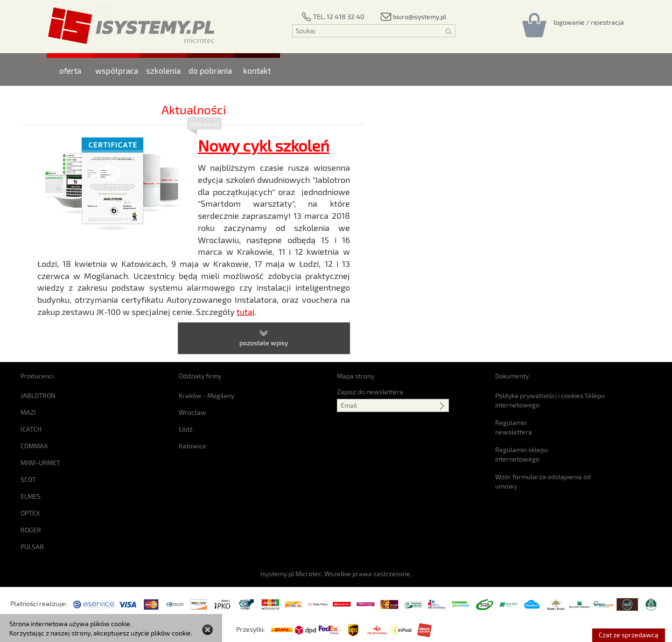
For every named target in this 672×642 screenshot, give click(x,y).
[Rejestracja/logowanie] (589, 22)
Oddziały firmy (200, 376)
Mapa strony (356, 376)
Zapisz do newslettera (370, 392)
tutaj (246, 312)
